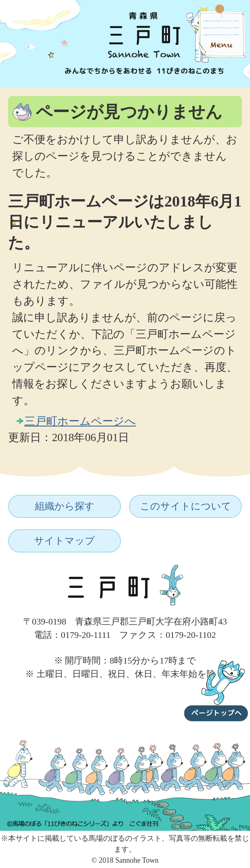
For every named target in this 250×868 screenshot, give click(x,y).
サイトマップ (65, 541)
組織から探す (65, 506)
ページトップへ (216, 689)
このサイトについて (186, 506)
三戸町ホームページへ (80, 421)
